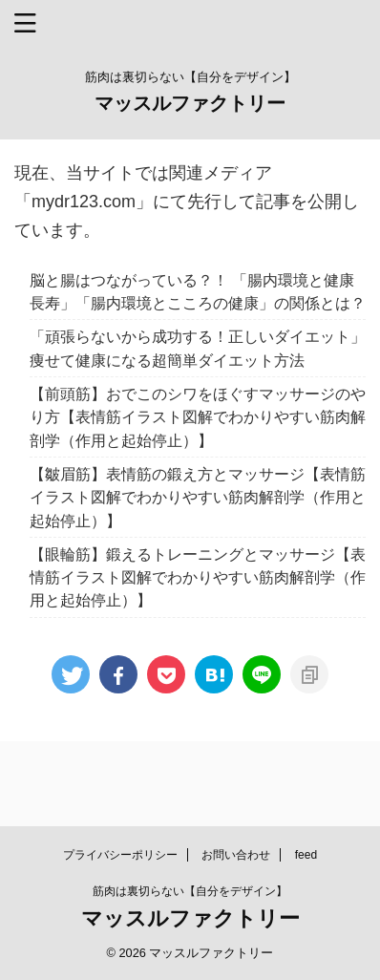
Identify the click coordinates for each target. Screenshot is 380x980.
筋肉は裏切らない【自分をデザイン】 (190, 891)
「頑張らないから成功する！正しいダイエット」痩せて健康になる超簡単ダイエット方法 (198, 348)
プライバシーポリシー (120, 855)
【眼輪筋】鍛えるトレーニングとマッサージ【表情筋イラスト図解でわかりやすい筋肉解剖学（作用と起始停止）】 (198, 577)
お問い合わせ (236, 855)
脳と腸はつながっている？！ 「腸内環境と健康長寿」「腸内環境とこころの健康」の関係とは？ (198, 291)
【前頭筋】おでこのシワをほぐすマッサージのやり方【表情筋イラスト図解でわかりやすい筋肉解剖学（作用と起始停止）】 (198, 417)
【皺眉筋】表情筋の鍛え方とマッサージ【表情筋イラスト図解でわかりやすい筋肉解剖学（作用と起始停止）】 (198, 497)
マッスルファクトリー (190, 103)
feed (306, 855)
